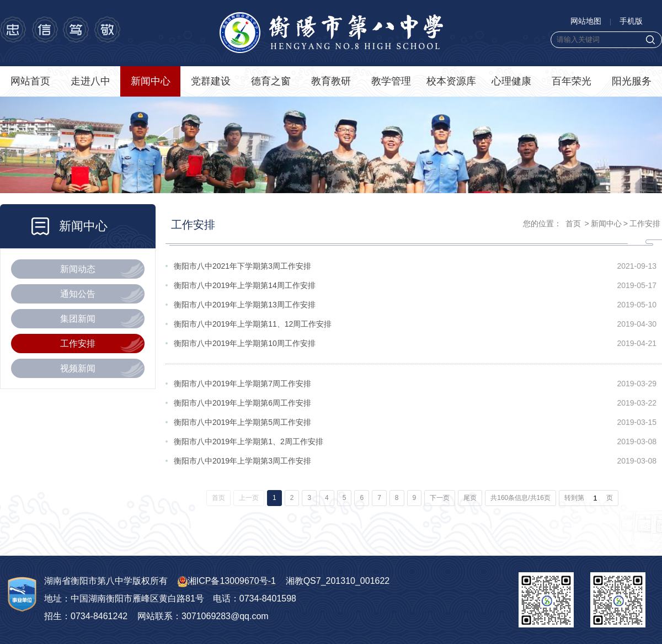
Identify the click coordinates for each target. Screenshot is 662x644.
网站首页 (30, 81)
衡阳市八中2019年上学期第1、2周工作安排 (249, 441)
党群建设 (211, 81)
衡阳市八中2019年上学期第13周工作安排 (245, 305)
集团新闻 (78, 319)
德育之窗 (271, 81)
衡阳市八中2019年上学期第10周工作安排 (245, 343)
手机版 (631, 21)
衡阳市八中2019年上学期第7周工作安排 (242, 384)
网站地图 (586, 21)
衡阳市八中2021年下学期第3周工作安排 (242, 266)
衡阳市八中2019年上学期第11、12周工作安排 (253, 324)
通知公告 (78, 294)
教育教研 (331, 81)
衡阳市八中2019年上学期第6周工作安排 (242, 403)
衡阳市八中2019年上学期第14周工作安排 (245, 285)
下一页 (440, 498)
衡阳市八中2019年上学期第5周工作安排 (242, 422)
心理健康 (511, 81)
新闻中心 (151, 81)
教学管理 (391, 81)
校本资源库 (451, 81)
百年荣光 (572, 81)
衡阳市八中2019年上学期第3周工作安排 (242, 461)
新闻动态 (78, 269)
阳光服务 (632, 81)
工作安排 (78, 344)
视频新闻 (78, 368)
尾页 (470, 498)
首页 (573, 223)
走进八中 (90, 81)
